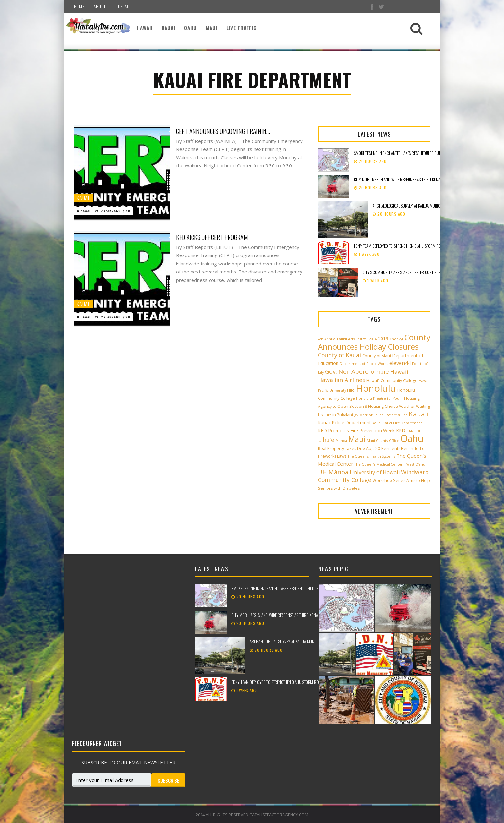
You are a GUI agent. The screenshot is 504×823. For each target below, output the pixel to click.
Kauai (168, 28)
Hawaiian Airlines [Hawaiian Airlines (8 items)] (342, 380)
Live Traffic (241, 28)
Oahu (190, 28)
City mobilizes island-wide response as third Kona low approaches (412, 179)
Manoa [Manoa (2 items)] (341, 441)
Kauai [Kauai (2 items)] (377, 423)
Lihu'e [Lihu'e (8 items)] (326, 440)
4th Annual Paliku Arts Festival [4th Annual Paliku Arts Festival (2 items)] (343, 339)
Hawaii (145, 28)
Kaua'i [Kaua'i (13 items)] (419, 414)
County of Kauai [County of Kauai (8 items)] (339, 355)
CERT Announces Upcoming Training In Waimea (224, 131)
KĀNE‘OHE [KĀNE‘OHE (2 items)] (415, 431)
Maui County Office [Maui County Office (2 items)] (383, 441)
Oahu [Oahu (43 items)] (412, 438)
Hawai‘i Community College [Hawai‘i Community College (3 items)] (392, 381)
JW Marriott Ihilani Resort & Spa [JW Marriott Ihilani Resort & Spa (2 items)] (381, 415)
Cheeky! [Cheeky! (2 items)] (396, 339)
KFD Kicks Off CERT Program (212, 237)
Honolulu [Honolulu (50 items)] (376, 388)
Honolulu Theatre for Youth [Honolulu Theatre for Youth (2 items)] (379, 398)
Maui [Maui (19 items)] (357, 439)
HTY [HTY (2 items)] (328, 415)
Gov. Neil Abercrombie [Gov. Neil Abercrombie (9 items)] (357, 371)
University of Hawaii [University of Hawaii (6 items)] (375, 472)
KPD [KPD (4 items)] (401, 430)
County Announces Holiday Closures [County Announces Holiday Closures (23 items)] (374, 342)
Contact (123, 6)
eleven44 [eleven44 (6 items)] (400, 363)
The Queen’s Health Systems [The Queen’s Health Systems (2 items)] (371, 456)
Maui (212, 28)
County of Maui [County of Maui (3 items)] (377, 356)
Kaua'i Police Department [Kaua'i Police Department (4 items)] (344, 422)
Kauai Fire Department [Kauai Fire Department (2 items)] (402, 423)
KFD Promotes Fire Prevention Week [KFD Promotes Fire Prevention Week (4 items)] (356, 430)
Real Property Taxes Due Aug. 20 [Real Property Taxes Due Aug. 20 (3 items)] (349, 448)
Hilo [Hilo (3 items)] (351, 390)
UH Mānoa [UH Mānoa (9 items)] (333, 472)
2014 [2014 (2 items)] (373, 339)
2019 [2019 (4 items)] (383, 339)
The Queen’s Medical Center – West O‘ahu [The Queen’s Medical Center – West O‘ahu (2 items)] (390, 464)
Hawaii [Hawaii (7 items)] (399, 372)
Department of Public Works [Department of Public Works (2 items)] (364, 364)
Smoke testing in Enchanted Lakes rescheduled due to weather (407, 153)
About (100, 6)
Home (79, 6)
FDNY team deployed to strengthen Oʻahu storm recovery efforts (410, 246)
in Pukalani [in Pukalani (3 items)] (343, 415)
